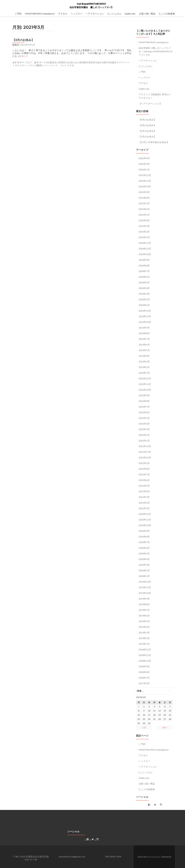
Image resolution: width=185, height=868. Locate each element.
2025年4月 (144, 220)
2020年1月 (144, 576)
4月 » (165, 727)
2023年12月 (145, 311)
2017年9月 (144, 683)
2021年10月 (145, 457)
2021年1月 (144, 508)
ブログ (28, 62)
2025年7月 (144, 203)
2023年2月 (144, 367)
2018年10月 (145, 661)
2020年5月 (144, 553)
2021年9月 (144, 463)
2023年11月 (145, 316)
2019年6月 (144, 616)
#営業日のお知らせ (67, 62)
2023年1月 (144, 373)
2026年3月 (144, 164)
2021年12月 (145, 446)
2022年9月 (144, 395)
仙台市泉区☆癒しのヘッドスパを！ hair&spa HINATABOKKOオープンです (156, 51)
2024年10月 (145, 254)
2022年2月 (144, 435)
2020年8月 (144, 537)
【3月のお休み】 (23, 40)
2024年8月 (144, 265)
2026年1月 (144, 169)
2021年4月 (144, 491)
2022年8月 (144, 401)
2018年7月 (144, 678)
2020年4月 (144, 559)
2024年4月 (144, 288)
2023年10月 (145, 322)
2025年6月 (144, 209)
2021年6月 (144, 480)
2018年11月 (145, 655)
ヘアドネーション (95, 14)
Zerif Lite (142, 857)
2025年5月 (144, 215)
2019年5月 (144, 621)
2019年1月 (144, 644)
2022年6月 (144, 412)
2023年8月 (144, 333)
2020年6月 (144, 548)
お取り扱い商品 (147, 14)
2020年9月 (144, 531)
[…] (26, 56)
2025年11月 (145, 181)
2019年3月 (144, 633)
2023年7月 (144, 339)
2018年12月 (145, 649)
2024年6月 (144, 277)
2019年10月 (145, 593)
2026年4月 (144, 158)
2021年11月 (145, 452)
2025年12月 (145, 175)
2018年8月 (144, 672)
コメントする (67, 65)
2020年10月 (145, 525)
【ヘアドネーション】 (150, 103)
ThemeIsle (166, 857)
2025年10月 (145, 186)
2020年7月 (144, 542)
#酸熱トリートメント (47, 65)
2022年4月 (144, 424)
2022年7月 (144, 407)
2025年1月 (144, 237)
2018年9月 (144, 666)
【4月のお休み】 (147, 120)
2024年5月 (144, 282)
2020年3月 (144, 565)
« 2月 (144, 727)
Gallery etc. (130, 14)
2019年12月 (145, 582)
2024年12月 (145, 243)
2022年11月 (145, 384)
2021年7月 (144, 474)
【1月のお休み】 (147, 136)
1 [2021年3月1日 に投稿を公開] (139, 706)
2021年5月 (144, 486)
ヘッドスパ (76, 14)
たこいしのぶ (114, 14)
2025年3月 (144, 226)
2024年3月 (144, 294)
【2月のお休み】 (147, 131)
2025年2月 (144, 232)
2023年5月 (144, 350)
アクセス (63, 14)
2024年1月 (144, 305)
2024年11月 (145, 249)
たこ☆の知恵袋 (167, 14)
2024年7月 (144, 271)
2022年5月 (144, 418)
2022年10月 (145, 390)
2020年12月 (145, 514)
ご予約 (18, 14)
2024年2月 (144, 299)
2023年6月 (144, 345)
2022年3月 (144, 429)
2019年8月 (144, 604)
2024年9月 (144, 260)
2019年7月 (144, 610)
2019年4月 (144, 627)
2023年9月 (144, 328)
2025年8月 (144, 198)
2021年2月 (144, 503)
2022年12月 (145, 378)
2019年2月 (144, 638)
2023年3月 (144, 361)
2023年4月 (144, 356)
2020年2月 (144, 570)
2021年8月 (144, 469)
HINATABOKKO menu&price (40, 14)
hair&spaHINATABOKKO (91, 4)
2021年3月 (144, 497)
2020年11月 (145, 520)
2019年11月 (145, 587)
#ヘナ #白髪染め (48, 62)
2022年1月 (144, 441)
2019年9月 (144, 599)
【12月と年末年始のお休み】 (154, 142)
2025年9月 (144, 192)
